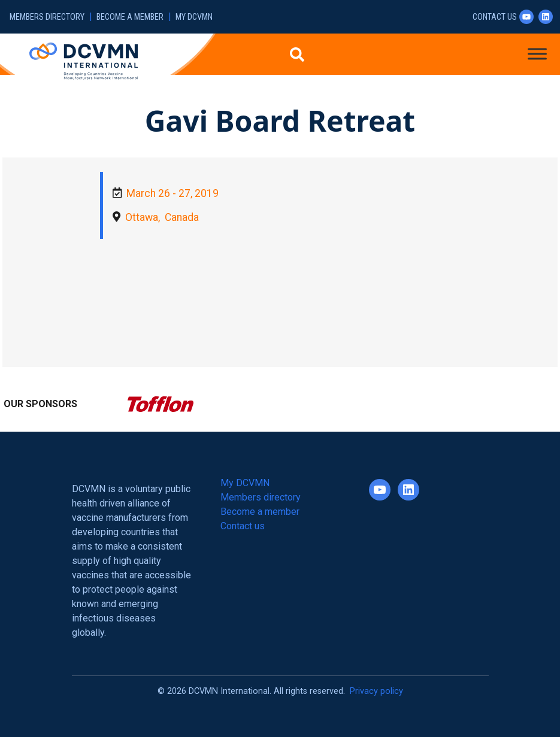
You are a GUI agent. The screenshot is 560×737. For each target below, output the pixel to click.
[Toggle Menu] (537, 54)
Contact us (495, 17)
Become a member (130, 17)
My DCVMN (194, 17)
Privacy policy (376, 691)
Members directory (47, 17)
